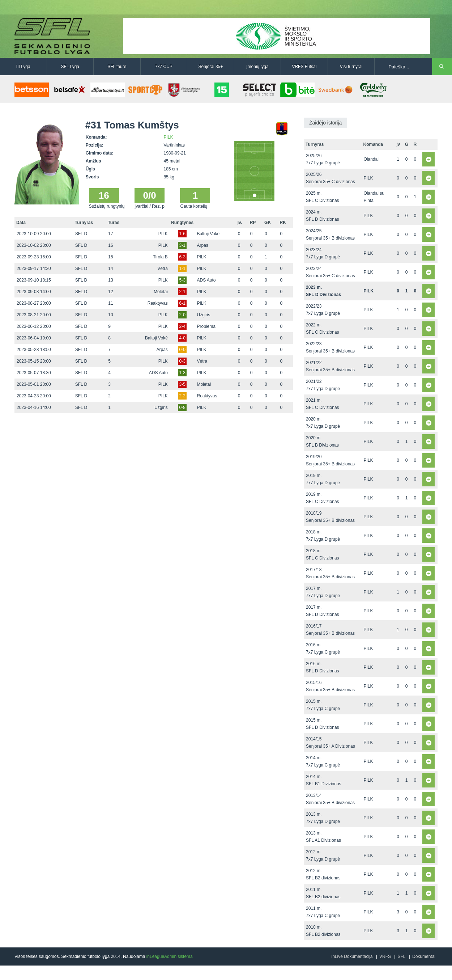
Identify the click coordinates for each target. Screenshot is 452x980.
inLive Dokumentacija (352, 956)
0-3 (182, 361)
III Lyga (23, 67)
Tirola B (160, 257)
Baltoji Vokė (208, 234)
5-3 (182, 280)
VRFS (385, 956)
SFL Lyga (70, 67)
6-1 (182, 303)
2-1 (182, 292)
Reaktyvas (158, 303)
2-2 (182, 396)
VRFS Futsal (304, 67)
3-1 (182, 245)
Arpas (203, 245)
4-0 (182, 338)
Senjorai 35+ (211, 67)
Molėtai (161, 292)
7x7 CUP (164, 67)
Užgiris (204, 315)
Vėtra (163, 269)
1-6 (182, 234)
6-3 (182, 257)
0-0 (182, 350)
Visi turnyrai (351, 67)
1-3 (182, 373)
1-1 (182, 269)
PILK (169, 137)
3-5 (182, 384)
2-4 (182, 326)
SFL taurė (117, 67)
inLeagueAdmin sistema (170, 956)
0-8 (182, 407)
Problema (206, 326)
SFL (401, 956)
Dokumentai (424, 956)
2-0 (182, 315)
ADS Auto (206, 280)
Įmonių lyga (257, 67)
